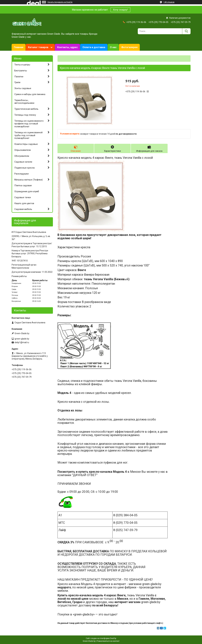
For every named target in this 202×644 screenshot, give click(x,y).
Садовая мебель (23, 209)
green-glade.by (22, 339)
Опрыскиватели (23, 150)
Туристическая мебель (26, 109)
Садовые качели (23, 162)
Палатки (19, 77)
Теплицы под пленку (25, 115)
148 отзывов (169, 2)
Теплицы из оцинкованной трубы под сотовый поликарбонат (28, 135)
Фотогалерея (129, 47)
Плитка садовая (23, 185)
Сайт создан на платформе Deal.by (101, 638)
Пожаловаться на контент (108, 641)
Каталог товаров (38, 47)
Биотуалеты (21, 71)
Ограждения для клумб (27, 191)
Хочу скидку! (120, 10)
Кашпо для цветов (24, 203)
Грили (17, 82)
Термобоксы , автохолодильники (24, 102)
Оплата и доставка (94, 47)
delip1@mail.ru (22, 342)
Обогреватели (22, 156)
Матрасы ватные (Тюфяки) (29, 180)
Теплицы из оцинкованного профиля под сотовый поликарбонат (29, 124)
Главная (19, 47)
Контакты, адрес (67, 47)
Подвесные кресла (24, 168)
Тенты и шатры (22, 65)
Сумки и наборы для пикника (30, 94)
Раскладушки (21, 174)
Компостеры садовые (26, 144)
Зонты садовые (23, 88)
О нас (113, 47)
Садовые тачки (23, 197)
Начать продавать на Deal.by (60, 2)
